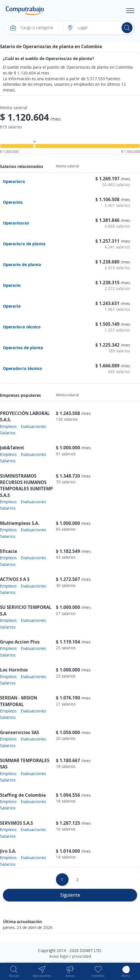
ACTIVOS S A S (15, 579)
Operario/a (14, 181)
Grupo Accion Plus (20, 642)
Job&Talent (12, 448)
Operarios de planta (23, 347)
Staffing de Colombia (23, 795)
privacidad (82, 956)
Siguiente (70, 895)
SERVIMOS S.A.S (16, 823)
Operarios (13, 202)
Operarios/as (16, 223)
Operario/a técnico (22, 327)
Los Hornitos (14, 670)
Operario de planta (22, 264)
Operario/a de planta (24, 244)
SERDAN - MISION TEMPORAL (19, 701)
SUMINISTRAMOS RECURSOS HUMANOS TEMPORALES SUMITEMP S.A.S (27, 486)
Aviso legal (59, 956)
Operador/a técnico (22, 368)
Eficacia (8, 551)
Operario (12, 285)
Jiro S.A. (8, 851)
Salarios (8, 433)
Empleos (8, 426)
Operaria (12, 306)
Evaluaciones (33, 426)
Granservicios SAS (19, 732)
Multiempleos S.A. (20, 523)
